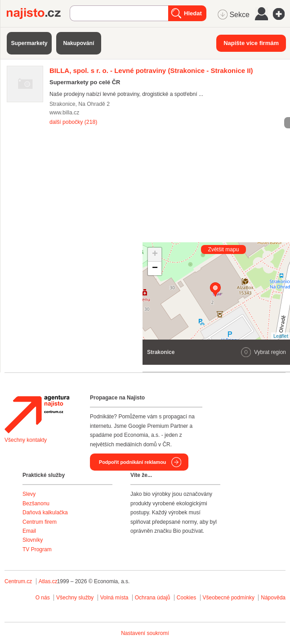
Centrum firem (40, 522)
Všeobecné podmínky (229, 598)
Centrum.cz (18, 581)
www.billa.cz (64, 113)
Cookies (186, 598)
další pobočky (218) (73, 122)
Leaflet (281, 336)
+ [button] (155, 254)
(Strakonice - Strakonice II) (151, 70)
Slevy (29, 494)
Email (29, 531)
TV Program (37, 549)
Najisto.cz (38, 14)
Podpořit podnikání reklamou (132, 462)
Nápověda (273, 598)
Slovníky (33, 540)
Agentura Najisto (37, 414)
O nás (43, 598)
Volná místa (114, 598)
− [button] (155, 268)
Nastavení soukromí (145, 633)
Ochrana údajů (153, 598)
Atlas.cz (48, 581)
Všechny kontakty (26, 440)
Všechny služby (76, 598)
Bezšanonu (36, 503)
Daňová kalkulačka (45, 512)
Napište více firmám (251, 43)
